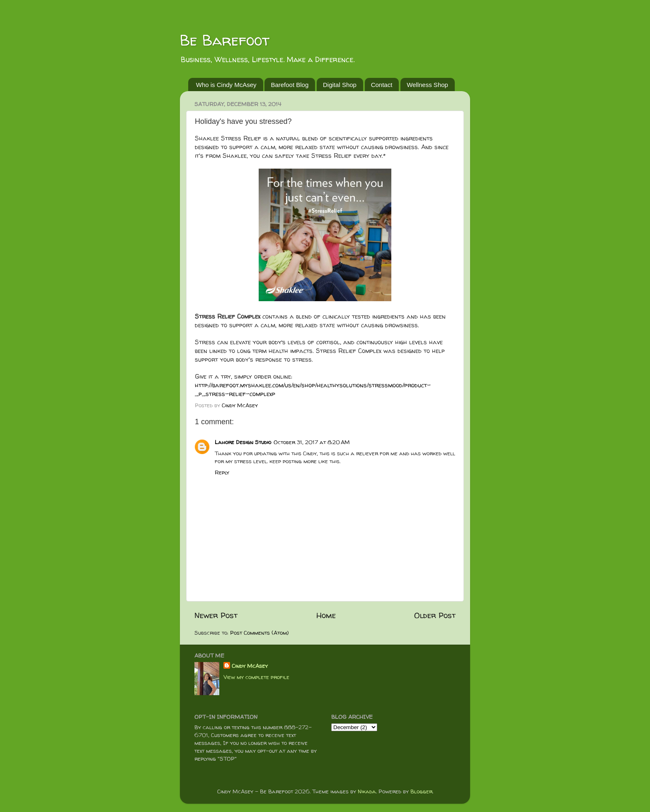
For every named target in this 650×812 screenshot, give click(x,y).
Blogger (421, 791)
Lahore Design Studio (243, 442)
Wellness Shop (427, 85)
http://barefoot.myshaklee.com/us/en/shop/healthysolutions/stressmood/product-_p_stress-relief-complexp (313, 389)
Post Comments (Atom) (260, 633)
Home (326, 615)
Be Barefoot (225, 40)
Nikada (367, 791)
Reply (222, 472)
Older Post (435, 615)
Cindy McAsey (250, 666)
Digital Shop (340, 85)
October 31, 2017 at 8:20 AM (312, 442)
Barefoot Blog (290, 85)
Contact (382, 85)
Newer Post (216, 615)
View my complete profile (256, 677)
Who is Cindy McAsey (226, 85)
